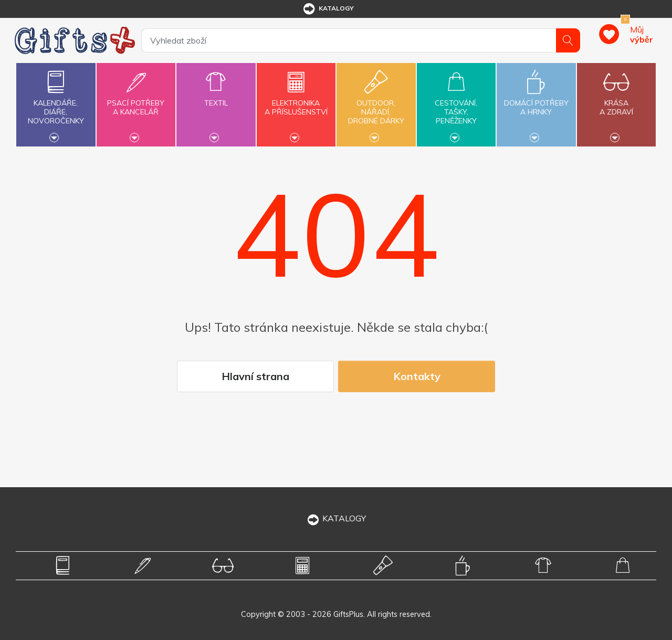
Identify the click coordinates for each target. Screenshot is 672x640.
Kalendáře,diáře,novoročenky (56, 103)
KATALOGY (336, 518)
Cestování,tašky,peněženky (456, 103)
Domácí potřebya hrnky (536, 101)
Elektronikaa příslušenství (296, 101)
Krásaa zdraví (616, 101)
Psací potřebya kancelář (136, 101)
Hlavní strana (255, 376)
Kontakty (417, 376)
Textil (216, 97)
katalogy (328, 9)
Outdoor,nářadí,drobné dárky (376, 103)
